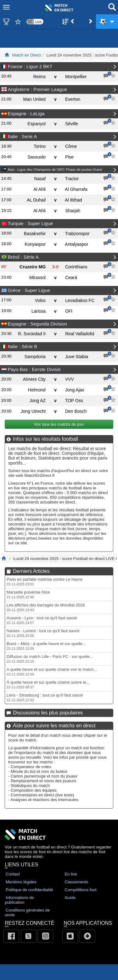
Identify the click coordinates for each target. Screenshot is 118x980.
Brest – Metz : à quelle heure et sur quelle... (46, 646)
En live (71, 874)
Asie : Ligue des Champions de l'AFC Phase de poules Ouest (55, 170)
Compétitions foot (81, 890)
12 (30, 22)
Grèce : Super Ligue (29, 290)
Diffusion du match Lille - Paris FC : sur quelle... (50, 659)
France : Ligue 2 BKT (30, 66)
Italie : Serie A (22, 136)
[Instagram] (45, 936)
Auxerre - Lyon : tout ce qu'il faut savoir (42, 620)
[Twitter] (28, 936)
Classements (77, 882)
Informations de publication (19, 900)
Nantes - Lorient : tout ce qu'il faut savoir (43, 633)
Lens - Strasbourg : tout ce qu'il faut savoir (45, 697)
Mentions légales (21, 882)
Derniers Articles (31, 571)
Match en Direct (27, 55)
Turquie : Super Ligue (31, 223)
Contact (13, 874)
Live (38, 22)
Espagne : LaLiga (26, 113)
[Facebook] (11, 936)
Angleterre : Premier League (37, 89)
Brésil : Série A (23, 257)
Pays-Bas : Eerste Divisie (34, 369)
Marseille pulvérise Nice (28, 594)
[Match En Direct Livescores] (7, 55)
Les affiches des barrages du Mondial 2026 (46, 607)
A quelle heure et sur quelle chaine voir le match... (52, 672)
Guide (70, 898)
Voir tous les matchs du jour (59, 424)
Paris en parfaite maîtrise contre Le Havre (45, 582)
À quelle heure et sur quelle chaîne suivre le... (48, 684)
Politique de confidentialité (29, 890)
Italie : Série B (22, 346)
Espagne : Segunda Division (37, 324)
